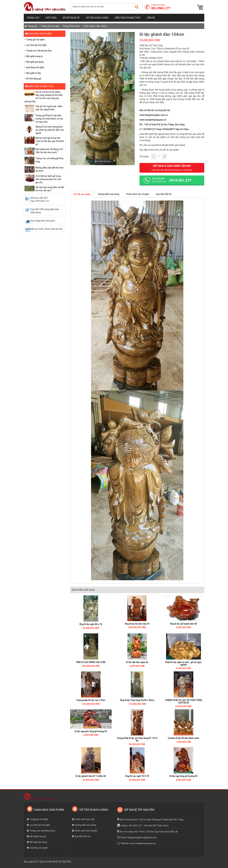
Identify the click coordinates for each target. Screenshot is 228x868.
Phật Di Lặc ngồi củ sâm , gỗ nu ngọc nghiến (184, 663)
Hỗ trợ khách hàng (97, 18)
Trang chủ (33, 18)
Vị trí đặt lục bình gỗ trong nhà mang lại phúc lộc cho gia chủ (48, 179)
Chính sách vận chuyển (138, 194)
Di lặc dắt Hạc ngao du (137, 662)
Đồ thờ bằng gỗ (34, 79)
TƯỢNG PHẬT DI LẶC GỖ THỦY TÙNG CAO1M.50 (183, 701)
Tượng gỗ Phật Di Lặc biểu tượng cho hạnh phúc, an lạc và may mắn (49, 119)
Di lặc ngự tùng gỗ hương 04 (183, 776)
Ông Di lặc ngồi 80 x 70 (91, 624)
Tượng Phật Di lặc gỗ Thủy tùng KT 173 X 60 (137, 739)
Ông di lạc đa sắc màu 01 (137, 624)
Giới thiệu (51, 18)
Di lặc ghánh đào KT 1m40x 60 (91, 776)
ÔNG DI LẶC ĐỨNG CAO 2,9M (91, 662)
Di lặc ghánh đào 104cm (96, 26)
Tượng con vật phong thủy (39, 51)
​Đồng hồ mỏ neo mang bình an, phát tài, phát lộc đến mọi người (50, 130)
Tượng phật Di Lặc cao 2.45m (91, 700)
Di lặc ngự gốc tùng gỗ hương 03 (91, 731)
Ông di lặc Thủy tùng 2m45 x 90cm (137, 700)
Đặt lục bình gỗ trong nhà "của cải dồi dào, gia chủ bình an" (50, 141)
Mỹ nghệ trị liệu (34, 73)
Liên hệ (151, 18)
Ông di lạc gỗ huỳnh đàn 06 (184, 624)
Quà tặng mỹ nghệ (35, 67)
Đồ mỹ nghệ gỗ (71, 18)
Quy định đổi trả (164, 194)
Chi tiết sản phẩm (82, 194)
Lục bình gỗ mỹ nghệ (36, 45)
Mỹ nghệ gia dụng (35, 62)
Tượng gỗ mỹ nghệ (50, 26)
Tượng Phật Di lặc (71, 26)
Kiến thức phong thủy (128, 18)
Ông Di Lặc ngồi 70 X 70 (137, 776)
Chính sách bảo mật (85, 819)
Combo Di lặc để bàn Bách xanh (184, 738)
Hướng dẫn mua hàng (108, 194)
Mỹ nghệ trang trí (34, 56)
